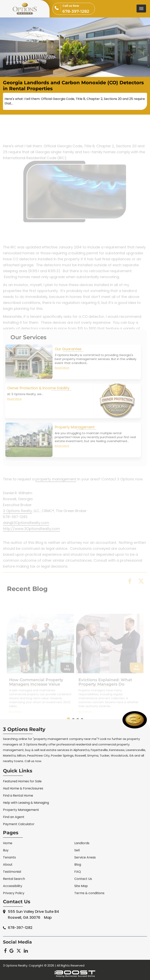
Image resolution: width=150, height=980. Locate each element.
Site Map (81, 886)
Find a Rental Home (18, 796)
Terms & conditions (89, 893)
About (8, 865)
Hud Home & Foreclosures (23, 788)
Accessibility (13, 886)
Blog (78, 865)
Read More (62, 377)
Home (8, 843)
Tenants (9, 857)
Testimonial (12, 872)
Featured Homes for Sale (22, 781)
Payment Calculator (19, 824)
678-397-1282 (79, 8)
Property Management (75, 437)
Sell (77, 850)
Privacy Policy (14, 893)
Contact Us (83, 879)
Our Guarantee (68, 359)
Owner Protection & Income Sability (38, 398)
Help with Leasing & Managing (26, 803)
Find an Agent (14, 817)
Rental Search (14, 879)
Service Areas (85, 857)
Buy (6, 850)
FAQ (78, 872)
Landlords (82, 843)
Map (48, 917)
